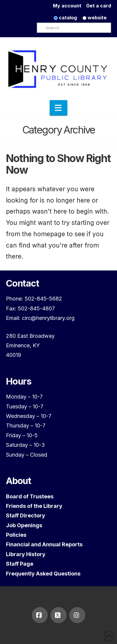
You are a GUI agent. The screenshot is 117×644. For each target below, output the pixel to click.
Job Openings (24, 525)
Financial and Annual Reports (44, 544)
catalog (65, 18)
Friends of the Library (34, 506)
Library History (26, 554)
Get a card (99, 6)
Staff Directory (26, 515)
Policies (16, 535)
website (95, 18)
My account (69, 6)
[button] (58, 108)
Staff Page (20, 564)
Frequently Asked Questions (43, 574)
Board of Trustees (30, 496)
